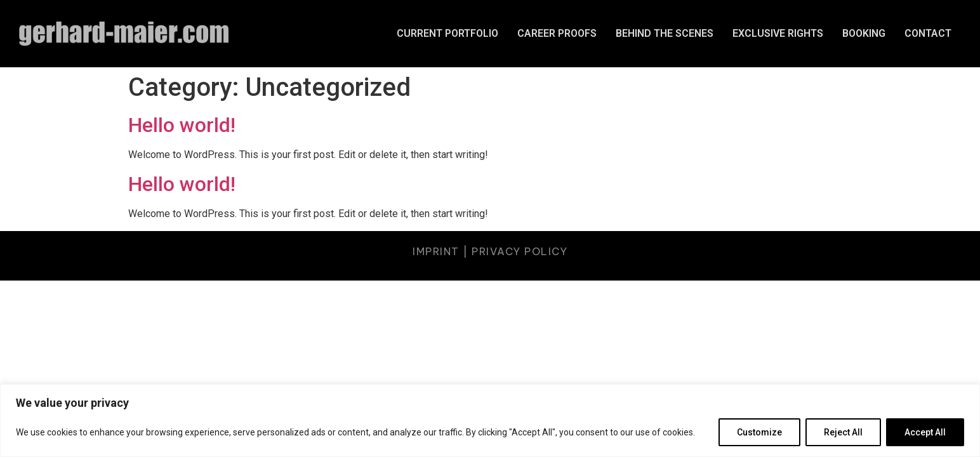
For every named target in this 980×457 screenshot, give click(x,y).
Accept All (925, 432)
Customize (759, 432)
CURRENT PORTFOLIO (447, 33)
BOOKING (864, 33)
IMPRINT (436, 251)
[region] (490, 421)
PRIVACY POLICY (520, 251)
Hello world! (182, 125)
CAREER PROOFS (557, 33)
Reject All (843, 432)
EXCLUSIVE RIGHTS (778, 33)
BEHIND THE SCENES (665, 33)
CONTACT (928, 33)
